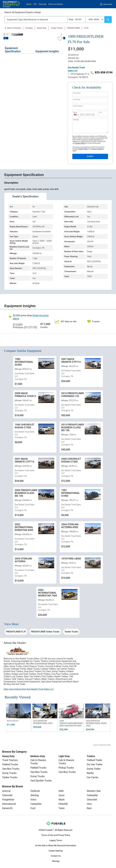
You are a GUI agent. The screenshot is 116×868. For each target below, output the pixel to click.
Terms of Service (97, 149)
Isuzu (61, 795)
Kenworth (7, 808)
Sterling (35, 795)
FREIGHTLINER (73, 28)
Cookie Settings (56, 851)
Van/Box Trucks (11, 769)
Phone (75, 112)
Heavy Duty (42, 28)
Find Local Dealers (56, 4)
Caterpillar (36, 804)
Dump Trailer (94, 769)
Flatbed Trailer (95, 760)
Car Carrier (93, 777)
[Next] (60, 34)
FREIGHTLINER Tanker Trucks (45, 632)
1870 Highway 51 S (78, 74)
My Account (108, 4)
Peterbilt (63, 804)
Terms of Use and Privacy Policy (56, 835)
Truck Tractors (10, 760)
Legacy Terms (56, 840)
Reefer (90, 773)
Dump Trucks (9, 773)
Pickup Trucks (66, 768)
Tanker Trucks (57, 28)
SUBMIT (90, 156)
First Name (77, 93)
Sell (35, 4)
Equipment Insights (47, 51)
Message (76, 120)
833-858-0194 (102, 72)
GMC (61, 791)
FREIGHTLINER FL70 (16, 632)
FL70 (86, 28)
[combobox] (76, 115)
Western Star (94, 791)
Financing (42, 4)
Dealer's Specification (25, 196)
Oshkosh (35, 791)
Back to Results (14, 28)
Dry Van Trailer (95, 764)
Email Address (78, 106)
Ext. (101, 112)
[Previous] (8, 34)
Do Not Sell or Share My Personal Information (56, 846)
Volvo (33, 800)
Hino (89, 804)
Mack (62, 800)
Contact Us (56, 856)
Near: (71, 19)
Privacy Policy (80, 143)
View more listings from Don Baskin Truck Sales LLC (29, 689)
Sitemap (56, 861)
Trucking (29, 28)
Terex (62, 808)
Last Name (77, 99)
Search (29, 4)
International (9, 804)
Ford (33, 808)
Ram (89, 808)
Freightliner (8, 800)
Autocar (6, 791)
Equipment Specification (13, 50)
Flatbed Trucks (10, 764)
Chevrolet (7, 795)
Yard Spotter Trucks (41, 781)
